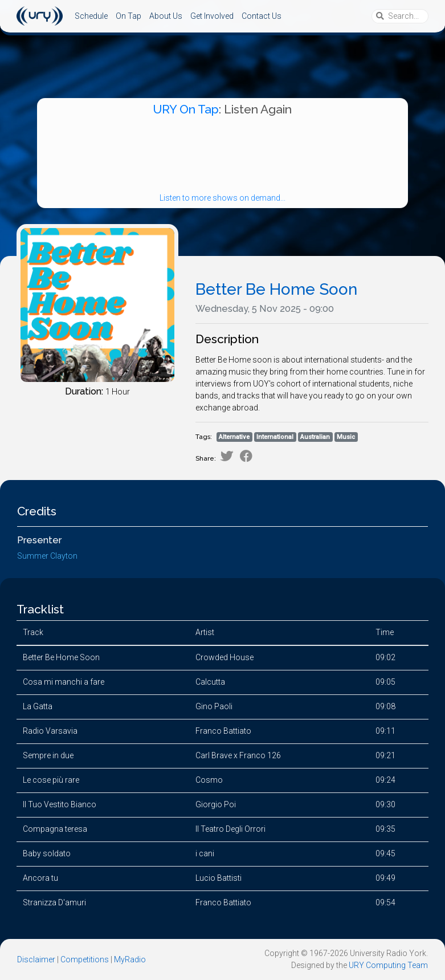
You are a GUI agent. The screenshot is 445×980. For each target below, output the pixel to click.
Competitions (85, 959)
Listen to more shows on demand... (222, 198)
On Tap (128, 16)
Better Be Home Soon (276, 289)
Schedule (91, 16)
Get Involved (212, 16)
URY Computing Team (388, 965)
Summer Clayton (47, 556)
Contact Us (262, 16)
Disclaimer (36, 959)
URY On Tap (186, 109)
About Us (166, 16)
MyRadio (130, 959)
